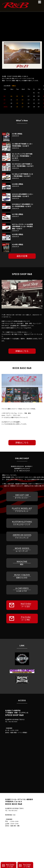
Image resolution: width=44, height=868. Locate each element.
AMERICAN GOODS (22, 536)
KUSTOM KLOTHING (22, 523)
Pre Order (23, 618)
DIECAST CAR (22, 496)
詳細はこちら (22, 351)
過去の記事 (22, 256)
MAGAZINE (22, 563)
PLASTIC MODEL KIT (22, 510)
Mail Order (23, 605)
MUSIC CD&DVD (22, 576)
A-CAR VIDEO (22, 589)
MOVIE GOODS (22, 549)
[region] (22, 23)
